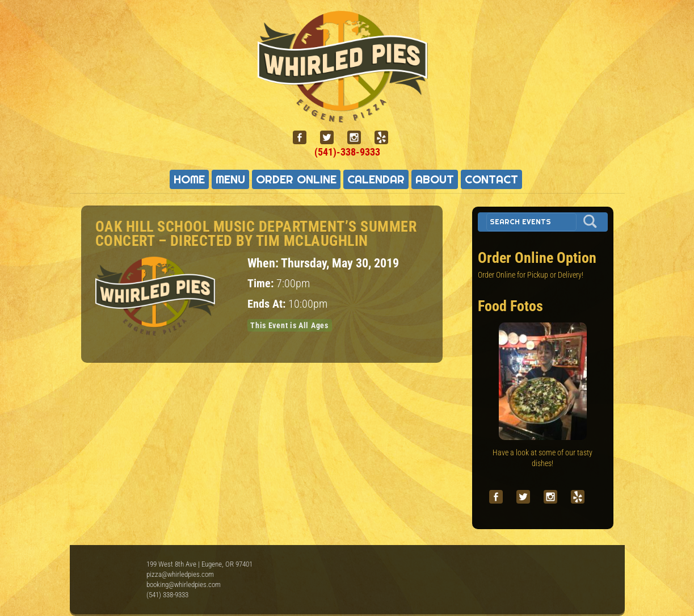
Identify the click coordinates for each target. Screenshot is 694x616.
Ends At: (268, 304)
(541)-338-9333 (347, 152)
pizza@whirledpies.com (180, 574)
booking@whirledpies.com (184, 584)
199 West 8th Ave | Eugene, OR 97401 (199, 564)
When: (264, 263)
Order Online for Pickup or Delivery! (531, 275)
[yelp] (386, 138)
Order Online (296, 179)
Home (189, 179)
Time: (262, 284)
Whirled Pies (112, 576)
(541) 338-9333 (167, 595)
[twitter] (331, 138)
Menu (230, 179)
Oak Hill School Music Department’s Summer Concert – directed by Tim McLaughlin (256, 234)
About (435, 179)
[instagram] (359, 138)
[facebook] (304, 138)
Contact (491, 179)
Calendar (376, 179)
